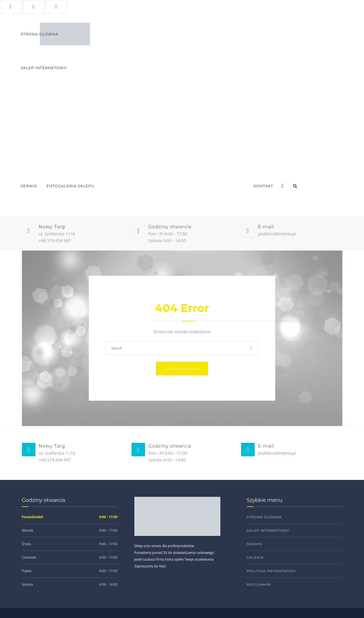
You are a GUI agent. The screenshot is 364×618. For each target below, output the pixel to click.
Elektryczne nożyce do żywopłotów (183, 122)
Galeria (255, 557)
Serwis (29, 186)
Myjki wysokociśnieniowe (275, 150)
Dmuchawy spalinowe (271, 122)
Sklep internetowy (268, 530)
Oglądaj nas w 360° (222, 198)
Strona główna (182, 368)
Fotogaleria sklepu (71, 186)
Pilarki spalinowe (267, 136)
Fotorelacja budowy (171, 198)
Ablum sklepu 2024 (73, 198)
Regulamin (259, 584)
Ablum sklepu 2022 (120, 198)
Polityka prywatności (271, 571)
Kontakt (263, 186)
